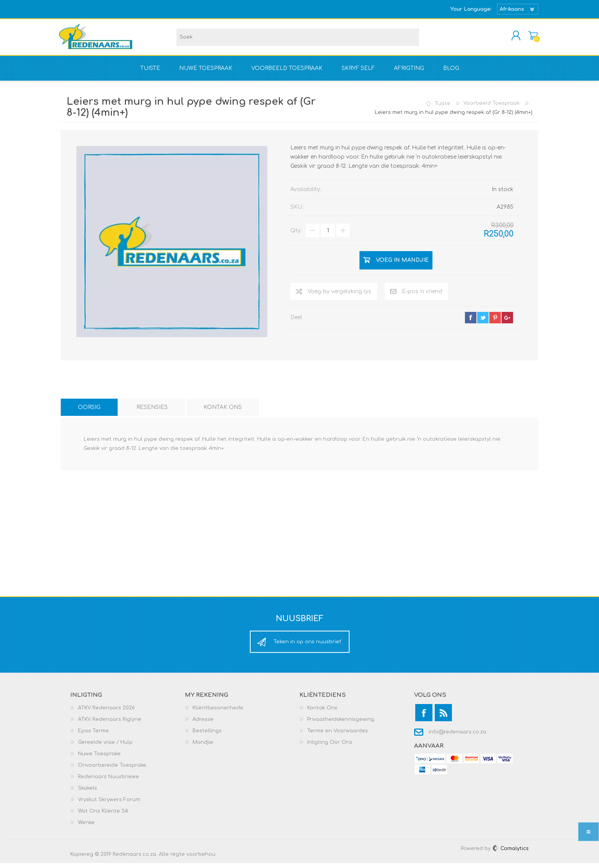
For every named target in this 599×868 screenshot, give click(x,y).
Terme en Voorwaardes (338, 736)
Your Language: (471, 9)
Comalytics (510, 853)
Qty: (296, 235)
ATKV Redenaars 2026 (106, 713)
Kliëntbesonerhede (218, 713)
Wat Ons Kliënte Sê (103, 816)
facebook (471, 323)
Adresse (203, 724)
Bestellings (207, 736)
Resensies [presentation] (152, 412)
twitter (483, 323)
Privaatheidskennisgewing (341, 724)
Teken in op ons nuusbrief (307, 647)
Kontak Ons (322, 713)
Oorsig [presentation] (89, 412)
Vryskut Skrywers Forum (109, 805)
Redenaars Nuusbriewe (108, 782)
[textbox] (298, 40)
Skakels (87, 793)
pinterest (495, 323)
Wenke (86, 827)
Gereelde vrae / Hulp (105, 747)
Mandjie (530, 38)
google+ (507, 323)
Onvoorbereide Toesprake (112, 770)
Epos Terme (93, 736)
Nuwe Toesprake (99, 759)
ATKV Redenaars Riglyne (110, 724)
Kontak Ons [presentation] (223, 412)
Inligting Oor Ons (330, 747)
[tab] (89, 412)
